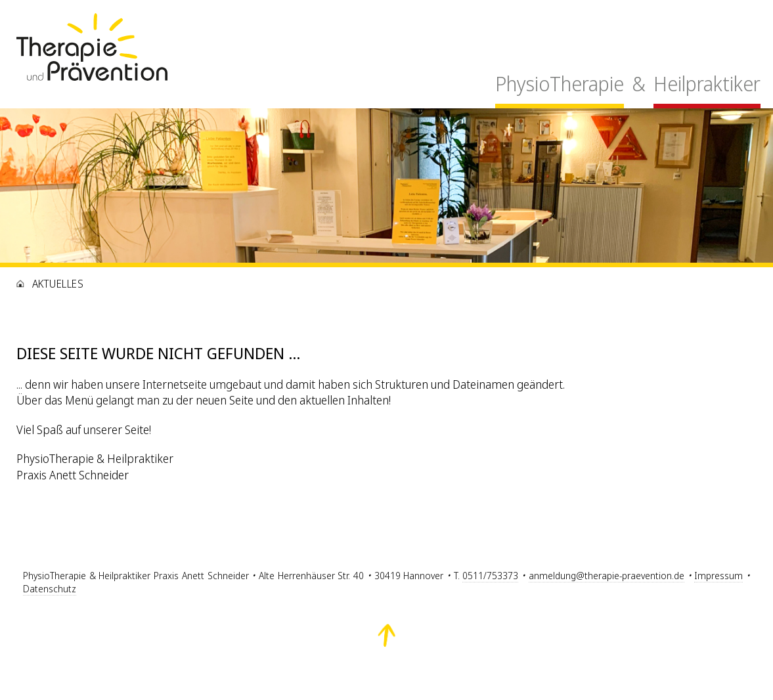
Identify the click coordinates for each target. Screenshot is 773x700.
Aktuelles (58, 284)
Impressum (718, 576)
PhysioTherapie (560, 84)
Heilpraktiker (707, 84)
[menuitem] (560, 88)
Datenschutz (50, 589)
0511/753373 (490, 576)
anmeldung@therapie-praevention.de (607, 576)
